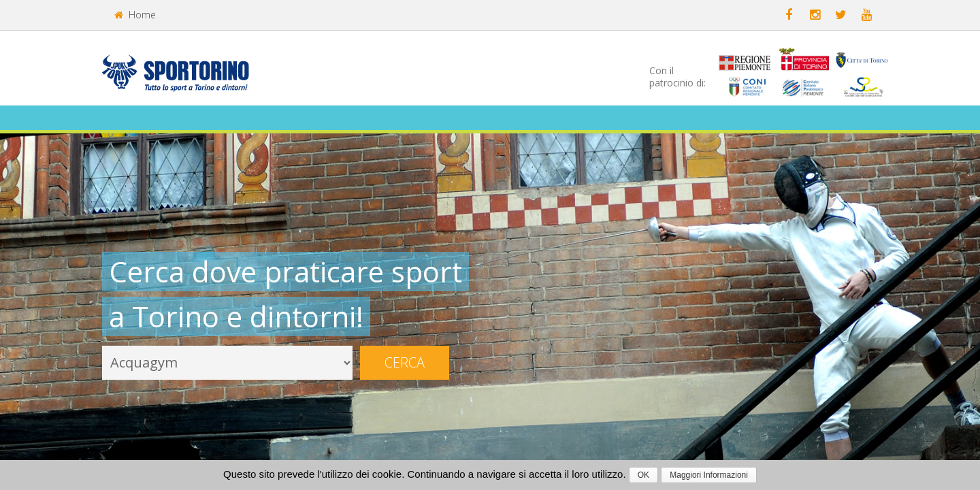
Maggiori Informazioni (709, 475)
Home (135, 15)
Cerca (405, 362)
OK (643, 475)
